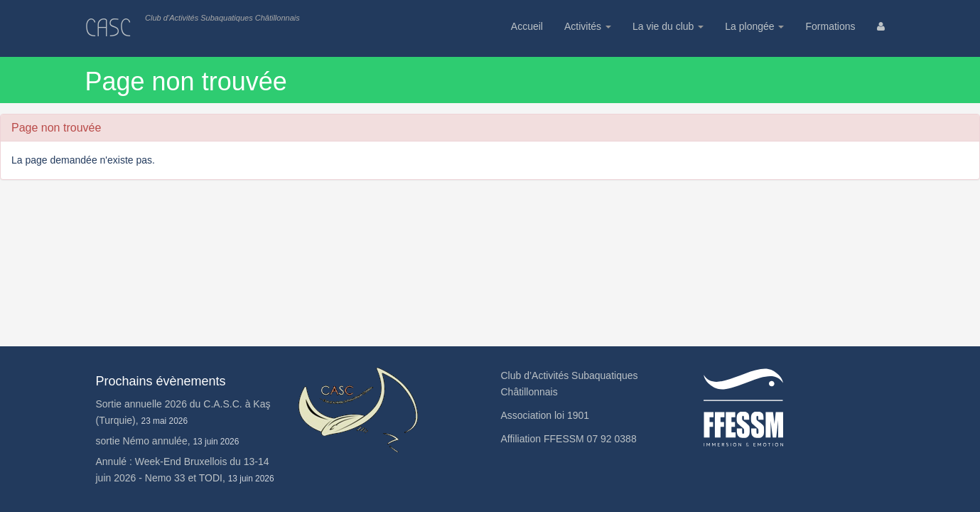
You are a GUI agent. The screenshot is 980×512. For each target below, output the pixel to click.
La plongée (754, 26)
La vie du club (668, 26)
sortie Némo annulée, (168, 441)
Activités (588, 26)
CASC (108, 28)
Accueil (527, 26)
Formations (830, 26)
